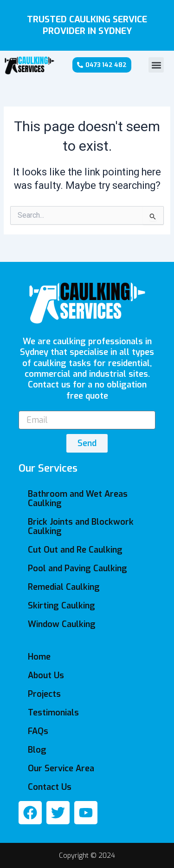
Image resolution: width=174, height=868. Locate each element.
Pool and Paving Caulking (77, 568)
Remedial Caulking (64, 587)
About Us (46, 675)
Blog (37, 750)
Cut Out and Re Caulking (75, 550)
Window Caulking (62, 624)
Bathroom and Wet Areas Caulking (78, 499)
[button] (156, 65)
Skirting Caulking (61, 606)
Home (39, 657)
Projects (44, 694)
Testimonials (53, 713)
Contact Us (50, 787)
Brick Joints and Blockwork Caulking (81, 527)
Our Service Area (61, 768)
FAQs (38, 731)
